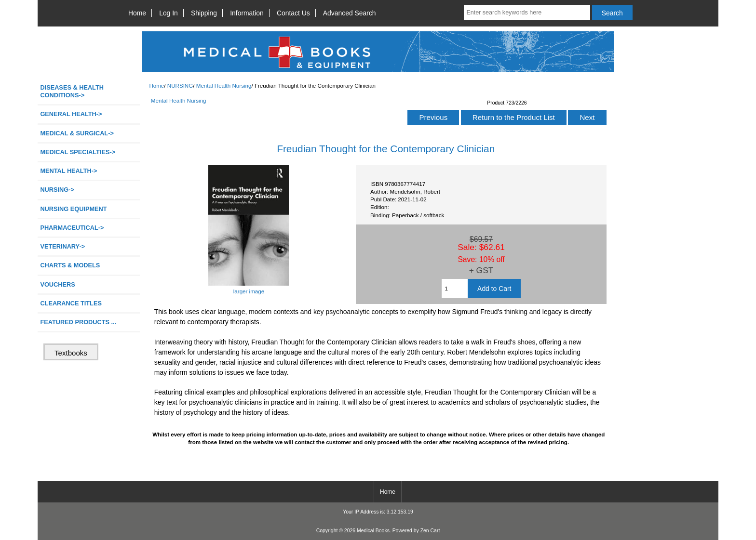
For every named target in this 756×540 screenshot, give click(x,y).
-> (57, 190)
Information (247, 13)
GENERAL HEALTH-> (71, 114)
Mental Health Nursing (224, 86)
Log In (169, 13)
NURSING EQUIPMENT (73, 209)
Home (137, 13)
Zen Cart (430, 531)
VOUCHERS (57, 284)
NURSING (180, 86)
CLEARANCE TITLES (71, 303)
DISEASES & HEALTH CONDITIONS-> (72, 91)
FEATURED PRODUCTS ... (78, 322)
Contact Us (293, 13)
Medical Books (373, 531)
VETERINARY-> (62, 246)
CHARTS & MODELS (70, 265)
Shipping (204, 13)
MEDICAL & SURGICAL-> (77, 133)
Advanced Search (350, 13)
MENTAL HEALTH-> (68, 171)
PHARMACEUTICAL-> (72, 228)
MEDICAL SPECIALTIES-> (78, 152)
